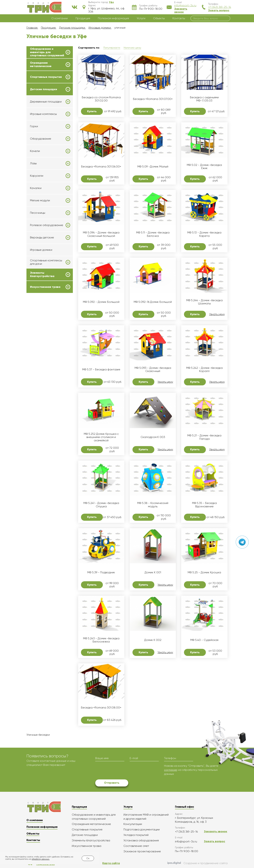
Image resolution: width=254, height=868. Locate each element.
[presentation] (122, 771)
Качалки (36, 188)
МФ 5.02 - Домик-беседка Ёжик (204, 167)
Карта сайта (111, 863)
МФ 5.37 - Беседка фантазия (101, 370)
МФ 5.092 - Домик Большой (101, 302)
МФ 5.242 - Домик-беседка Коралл (204, 370)
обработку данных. (41, 859)
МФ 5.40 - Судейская (204, 640)
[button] (111, 2)
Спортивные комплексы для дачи (46, 262)
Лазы (33, 163)
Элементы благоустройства (42, 274)
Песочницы (38, 213)
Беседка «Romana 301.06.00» (101, 167)
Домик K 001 (153, 572)
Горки (34, 126)
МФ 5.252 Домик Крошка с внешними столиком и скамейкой (101, 437)
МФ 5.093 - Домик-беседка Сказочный (153, 370)
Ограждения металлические (41, 64)
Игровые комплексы (43, 114)
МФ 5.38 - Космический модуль (153, 505)
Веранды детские (42, 238)
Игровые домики (41, 250)
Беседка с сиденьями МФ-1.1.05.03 (204, 99)
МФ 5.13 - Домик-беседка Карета (204, 234)
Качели (35, 151)
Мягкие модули (40, 200)
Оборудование (41, 139)
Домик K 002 (153, 640)
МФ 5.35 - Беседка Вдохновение (204, 505)
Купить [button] (92, 111)
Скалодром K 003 (153, 437)
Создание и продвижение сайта (197, 863)
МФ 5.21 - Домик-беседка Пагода (204, 437)
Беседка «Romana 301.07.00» (153, 99)
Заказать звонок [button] (181, 10)
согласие (171, 770)
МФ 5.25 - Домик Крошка (204, 572)
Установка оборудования (141, 840)
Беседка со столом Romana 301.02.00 (101, 99)
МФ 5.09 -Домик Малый (153, 167)
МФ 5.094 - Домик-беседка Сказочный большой (101, 234)
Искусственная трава (45, 287)
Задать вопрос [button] (219, 10)
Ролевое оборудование (47, 225)
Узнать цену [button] (217, 314)
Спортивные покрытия (46, 77)
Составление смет (136, 846)
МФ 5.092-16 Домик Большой (153, 302)
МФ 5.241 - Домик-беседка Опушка (101, 505)
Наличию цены (132, 48)
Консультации (133, 824)
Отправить (112, 783)
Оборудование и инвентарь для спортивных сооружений (47, 52)
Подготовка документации (142, 829)
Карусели (37, 176)
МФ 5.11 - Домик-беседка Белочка (153, 234)
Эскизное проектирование (142, 851)
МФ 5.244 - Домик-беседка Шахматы (204, 302)
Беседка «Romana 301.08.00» (101, 708)
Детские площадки (43, 89)
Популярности (112, 48)
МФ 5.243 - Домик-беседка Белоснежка (101, 640)
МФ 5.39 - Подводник (101, 572)
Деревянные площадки (46, 102)
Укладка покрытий (136, 835)
